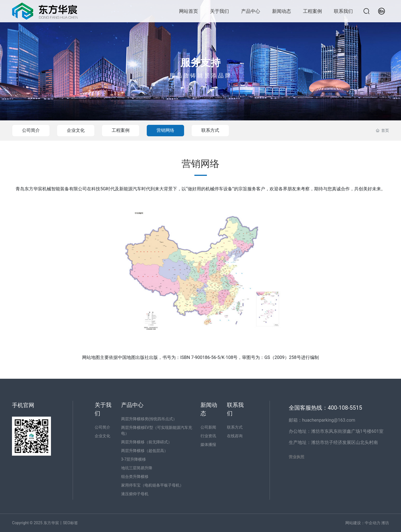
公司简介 (31, 130)
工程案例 (121, 130)
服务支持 (200, 63)
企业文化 (76, 130)
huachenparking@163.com (329, 420)
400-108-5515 (346, 408)
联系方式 (210, 130)
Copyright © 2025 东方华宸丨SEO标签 (45, 523)
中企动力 (373, 523)
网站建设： (355, 523)
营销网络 (165, 130)
